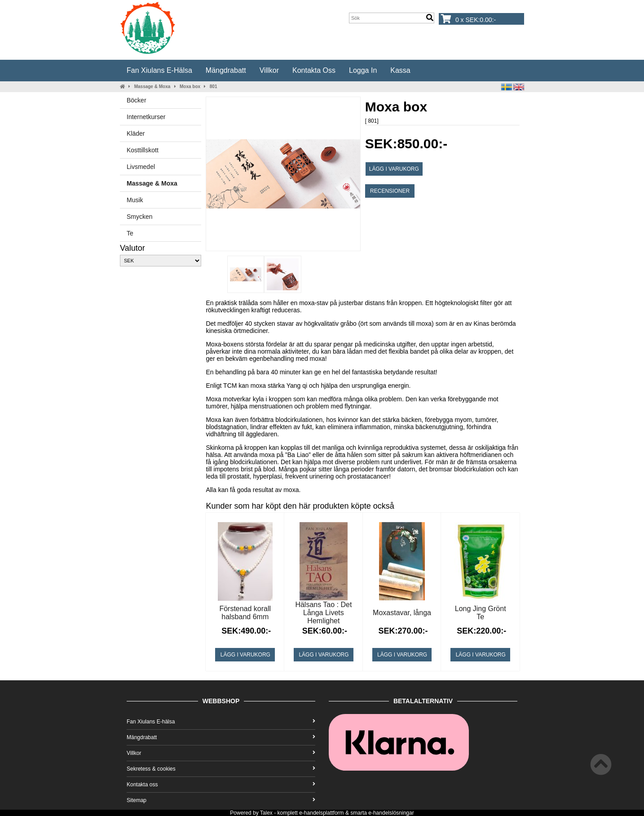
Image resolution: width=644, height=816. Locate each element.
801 (214, 86)
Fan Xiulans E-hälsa (159, 70)
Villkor (269, 70)
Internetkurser (146, 117)
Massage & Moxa (152, 86)
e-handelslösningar (391, 813)
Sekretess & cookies (221, 769)
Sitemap (221, 800)
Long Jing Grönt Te (481, 613)
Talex (266, 813)
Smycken (140, 217)
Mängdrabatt (226, 70)
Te (130, 233)
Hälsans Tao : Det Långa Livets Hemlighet (323, 613)
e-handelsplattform (321, 813)
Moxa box (190, 86)
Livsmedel (141, 167)
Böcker (137, 100)
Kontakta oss (314, 70)
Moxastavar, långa (402, 613)
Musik (135, 200)
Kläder (136, 133)
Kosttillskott (143, 150)
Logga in (363, 70)
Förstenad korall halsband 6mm (245, 613)
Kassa (400, 70)
